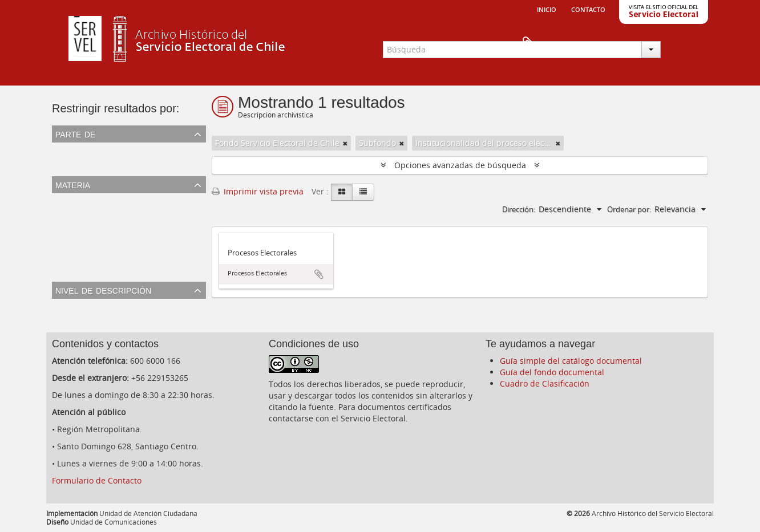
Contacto (588, 9)
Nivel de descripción (103, 290)
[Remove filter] (345, 143)
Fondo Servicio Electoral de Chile (116, 163)
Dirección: (519, 209)
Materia (73, 184)
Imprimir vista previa (258, 191)
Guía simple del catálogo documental (571, 361)
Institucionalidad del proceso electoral (128, 241)
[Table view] (363, 192)
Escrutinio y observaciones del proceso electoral (146, 255)
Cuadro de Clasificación (545, 383)
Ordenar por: (629, 209)
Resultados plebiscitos (97, 269)
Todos (66, 150)
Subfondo (73, 320)
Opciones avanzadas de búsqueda (460, 165)
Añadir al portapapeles (319, 274)
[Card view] (342, 192)
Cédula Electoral (85, 228)
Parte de (75, 133)
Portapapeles (689, 43)
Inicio (547, 9)
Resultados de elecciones (102, 214)
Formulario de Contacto (97, 480)
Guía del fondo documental (552, 372)
